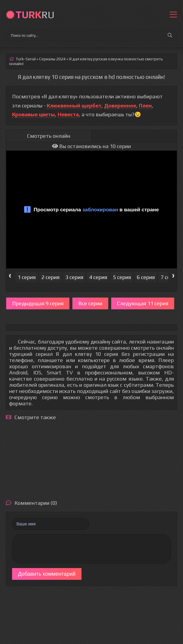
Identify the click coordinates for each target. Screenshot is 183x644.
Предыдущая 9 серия (38, 303)
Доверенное (120, 106)
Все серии (90, 303)
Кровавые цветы (34, 114)
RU (35, 15)
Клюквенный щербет (74, 106)
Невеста (68, 114)
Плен (145, 106)
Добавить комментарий (47, 574)
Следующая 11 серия (143, 303)
